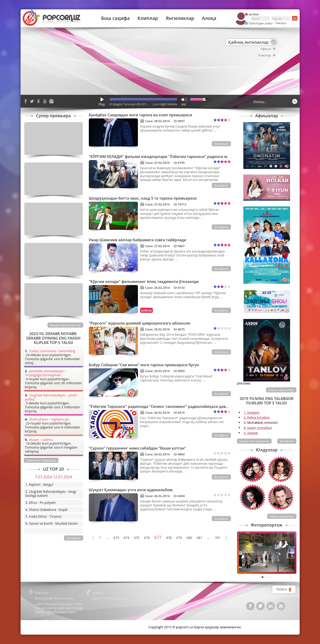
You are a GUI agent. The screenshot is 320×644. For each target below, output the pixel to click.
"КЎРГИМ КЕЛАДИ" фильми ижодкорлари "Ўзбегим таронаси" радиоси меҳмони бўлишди (174, 157)
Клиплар (148, 18)
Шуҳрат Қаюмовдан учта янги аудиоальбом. (131, 490)
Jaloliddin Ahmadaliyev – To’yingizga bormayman (46, 373)
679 (179, 538)
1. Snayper (252, 412)
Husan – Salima (41, 440)
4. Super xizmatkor (258, 428)
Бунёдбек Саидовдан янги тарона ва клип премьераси (140, 115)
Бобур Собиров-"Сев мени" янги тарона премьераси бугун (144, 365)
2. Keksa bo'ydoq (256, 417)
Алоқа (209, 18)
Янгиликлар (180, 18)
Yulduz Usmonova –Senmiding (52, 351)
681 (200, 538)
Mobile (172, 104)
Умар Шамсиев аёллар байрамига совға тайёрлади (138, 240)
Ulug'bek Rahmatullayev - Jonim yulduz (51, 397)
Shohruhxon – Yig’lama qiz (49, 419)
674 (126, 538)
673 (116, 538)
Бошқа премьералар (65, 325)
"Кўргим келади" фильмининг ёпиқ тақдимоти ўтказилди (144, 282)
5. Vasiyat (251, 433)
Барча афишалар (281, 390)
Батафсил (221, 144)
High (163, 104)
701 (218, 538)
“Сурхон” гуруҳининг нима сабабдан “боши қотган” (137, 448)
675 (137, 538)
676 (147, 538)
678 (169, 538)
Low (155, 104)
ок (294, 18)
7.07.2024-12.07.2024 (53, 477)
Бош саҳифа (115, 18)
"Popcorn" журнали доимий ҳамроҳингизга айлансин (140, 323)
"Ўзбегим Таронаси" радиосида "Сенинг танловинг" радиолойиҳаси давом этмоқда (168, 406)
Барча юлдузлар (282, 516)
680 (189, 538)
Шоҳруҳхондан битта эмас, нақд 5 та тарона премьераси (143, 198)
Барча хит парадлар (254, 441)
